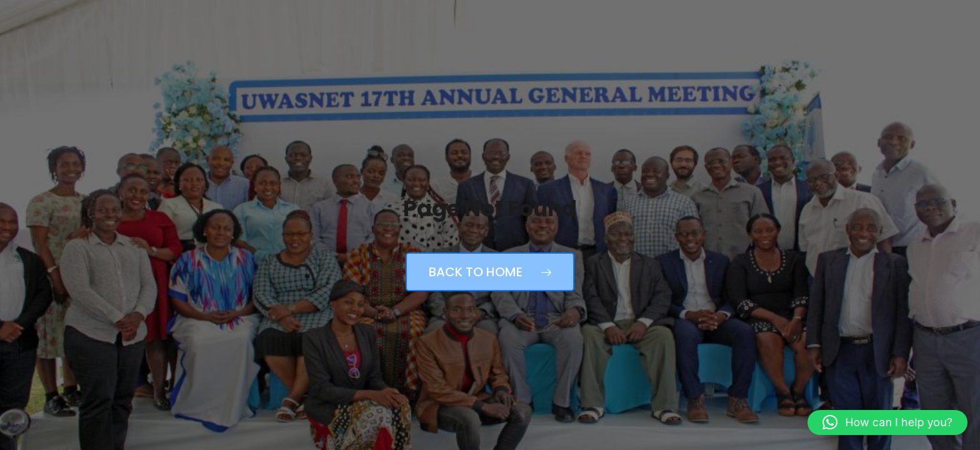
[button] (887, 422)
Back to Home (490, 272)
